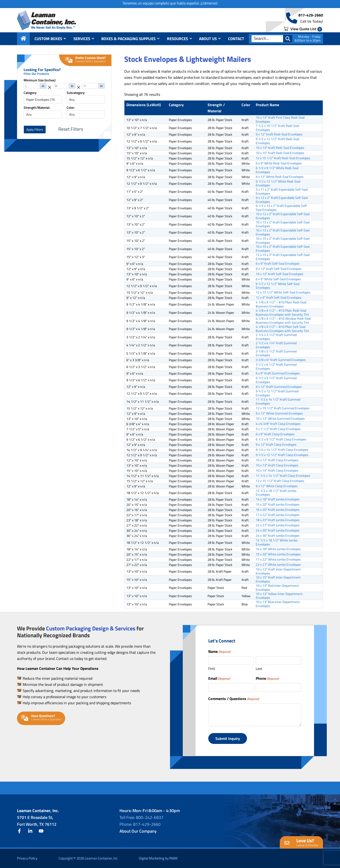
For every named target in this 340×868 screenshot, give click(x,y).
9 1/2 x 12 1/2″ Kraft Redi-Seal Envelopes (277, 141)
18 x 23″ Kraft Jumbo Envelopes (278, 520)
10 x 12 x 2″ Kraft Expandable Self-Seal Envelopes (283, 216)
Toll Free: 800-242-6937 (141, 817)
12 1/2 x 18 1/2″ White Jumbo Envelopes (277, 542)
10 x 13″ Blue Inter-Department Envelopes (278, 604)
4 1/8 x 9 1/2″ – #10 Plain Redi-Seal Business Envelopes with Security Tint (282, 313)
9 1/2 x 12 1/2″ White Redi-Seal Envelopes (278, 184)
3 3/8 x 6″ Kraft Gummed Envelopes (281, 360)
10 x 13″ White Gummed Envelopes (280, 419)
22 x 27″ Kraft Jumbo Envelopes (278, 525)
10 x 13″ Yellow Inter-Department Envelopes (279, 596)
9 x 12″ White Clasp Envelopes (277, 486)
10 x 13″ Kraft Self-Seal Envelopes (280, 274)
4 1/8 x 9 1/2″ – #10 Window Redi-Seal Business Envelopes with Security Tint (283, 321)
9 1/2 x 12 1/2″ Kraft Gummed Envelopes (277, 393)
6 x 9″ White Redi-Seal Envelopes (279, 163)
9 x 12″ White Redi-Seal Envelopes (280, 177)
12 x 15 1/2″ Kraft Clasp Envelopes (280, 481)
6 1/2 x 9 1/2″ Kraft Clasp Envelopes (281, 439)
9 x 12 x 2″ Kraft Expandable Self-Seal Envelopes (282, 200)
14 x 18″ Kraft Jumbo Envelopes (278, 499)
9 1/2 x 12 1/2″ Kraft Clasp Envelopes (282, 455)
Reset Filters (71, 129)
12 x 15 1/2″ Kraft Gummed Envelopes (283, 408)
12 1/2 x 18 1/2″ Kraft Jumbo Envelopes (276, 493)
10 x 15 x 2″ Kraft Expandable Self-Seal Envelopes (283, 241)
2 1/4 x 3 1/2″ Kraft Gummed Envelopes (276, 337)
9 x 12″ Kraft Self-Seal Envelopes (279, 269)
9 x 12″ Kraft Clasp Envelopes (276, 444)
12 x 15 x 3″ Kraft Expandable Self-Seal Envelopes (283, 257)
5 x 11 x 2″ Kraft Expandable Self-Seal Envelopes (282, 192)
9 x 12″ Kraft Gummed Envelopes (279, 386)
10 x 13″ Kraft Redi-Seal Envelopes (280, 148)
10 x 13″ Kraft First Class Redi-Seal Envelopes (280, 120)
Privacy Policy (27, 858)
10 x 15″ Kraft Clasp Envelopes (277, 470)
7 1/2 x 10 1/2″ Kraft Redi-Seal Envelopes (277, 128)
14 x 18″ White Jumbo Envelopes (278, 549)
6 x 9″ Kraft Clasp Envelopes (275, 434)
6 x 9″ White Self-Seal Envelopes (278, 279)
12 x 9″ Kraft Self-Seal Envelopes (279, 298)
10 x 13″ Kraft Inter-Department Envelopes (278, 571)
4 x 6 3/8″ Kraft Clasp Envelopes (278, 424)
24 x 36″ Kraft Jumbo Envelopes (278, 536)
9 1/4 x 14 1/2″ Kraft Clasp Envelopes (282, 450)
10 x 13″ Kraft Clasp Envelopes (277, 465)
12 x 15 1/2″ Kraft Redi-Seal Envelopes (283, 158)
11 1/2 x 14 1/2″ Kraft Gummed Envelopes (278, 402)
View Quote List (303, 29)
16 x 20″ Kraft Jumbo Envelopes (278, 510)
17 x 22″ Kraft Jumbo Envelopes (278, 515)
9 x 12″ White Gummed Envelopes (279, 413)
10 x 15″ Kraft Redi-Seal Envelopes (280, 153)
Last (259, 669)
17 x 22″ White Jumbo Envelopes (278, 559)
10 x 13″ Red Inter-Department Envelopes (277, 588)
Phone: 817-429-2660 (140, 824)
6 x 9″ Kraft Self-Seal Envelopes (278, 264)
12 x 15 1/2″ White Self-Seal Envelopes (283, 292)
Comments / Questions (234, 699)
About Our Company (138, 831)
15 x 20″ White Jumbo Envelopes (278, 554)
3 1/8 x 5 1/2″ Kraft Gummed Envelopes (276, 353)
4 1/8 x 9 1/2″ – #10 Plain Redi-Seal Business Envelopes (281, 304)
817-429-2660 (311, 15)
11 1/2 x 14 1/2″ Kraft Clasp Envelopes (283, 476)
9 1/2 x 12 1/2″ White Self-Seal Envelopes (278, 286)
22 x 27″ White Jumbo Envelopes (278, 565)
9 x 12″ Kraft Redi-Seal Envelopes (279, 134)
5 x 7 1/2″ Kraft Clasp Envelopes (278, 429)
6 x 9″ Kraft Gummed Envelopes (278, 373)
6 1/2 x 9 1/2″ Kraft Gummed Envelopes (276, 380)
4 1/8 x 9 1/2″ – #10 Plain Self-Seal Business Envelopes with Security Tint (282, 329)
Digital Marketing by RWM (158, 858)
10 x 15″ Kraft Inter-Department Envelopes (278, 579)
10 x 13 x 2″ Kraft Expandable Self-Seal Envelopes (283, 224)
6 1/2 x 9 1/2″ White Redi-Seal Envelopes (277, 170)
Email (219, 678)
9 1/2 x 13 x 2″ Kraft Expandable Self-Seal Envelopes (282, 208)
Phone (267, 678)
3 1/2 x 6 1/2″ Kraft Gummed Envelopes (276, 367)
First (212, 669)
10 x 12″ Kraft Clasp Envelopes (277, 460)
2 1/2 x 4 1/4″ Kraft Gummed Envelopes (276, 345)
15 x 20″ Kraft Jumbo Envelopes (278, 504)
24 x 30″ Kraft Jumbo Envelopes (278, 530)
